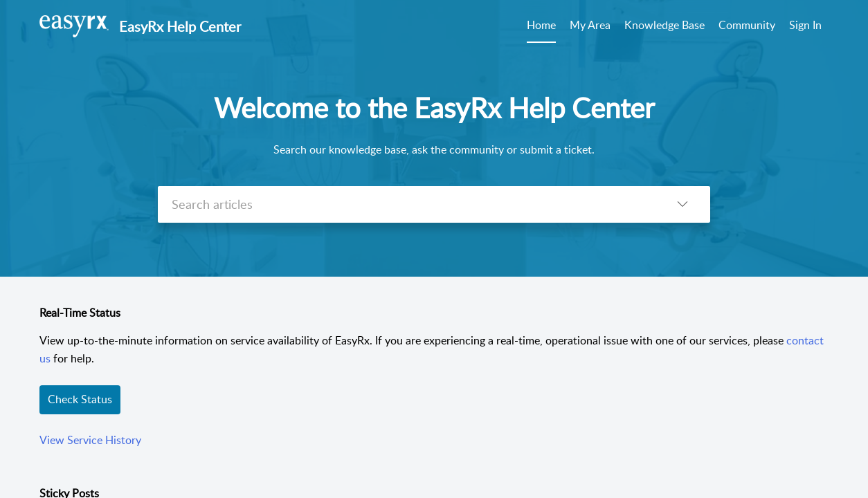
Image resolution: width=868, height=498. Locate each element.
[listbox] (682, 204)
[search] (406, 204)
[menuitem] (805, 26)
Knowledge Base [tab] (664, 25)
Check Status (80, 399)
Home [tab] (541, 25)
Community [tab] (747, 25)
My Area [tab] (590, 25)
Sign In (805, 25)
